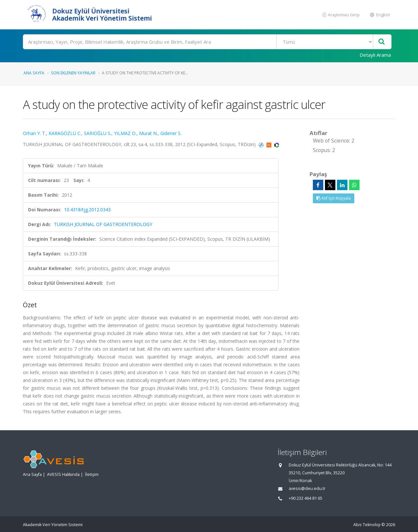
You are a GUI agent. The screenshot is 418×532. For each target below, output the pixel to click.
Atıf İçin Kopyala (334, 198)
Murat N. (148, 133)
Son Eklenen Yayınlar (73, 73)
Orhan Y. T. (34, 133)
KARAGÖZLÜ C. (65, 133)
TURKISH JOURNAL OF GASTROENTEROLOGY (103, 224)
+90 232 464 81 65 (305, 498)
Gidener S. (171, 133)
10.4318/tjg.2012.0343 (87, 210)
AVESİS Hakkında (63, 474)
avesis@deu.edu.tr (307, 488)
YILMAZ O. (125, 133)
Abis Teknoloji (367, 525)
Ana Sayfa (34, 73)
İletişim (92, 474)
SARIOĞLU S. (98, 133)
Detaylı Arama (375, 55)
